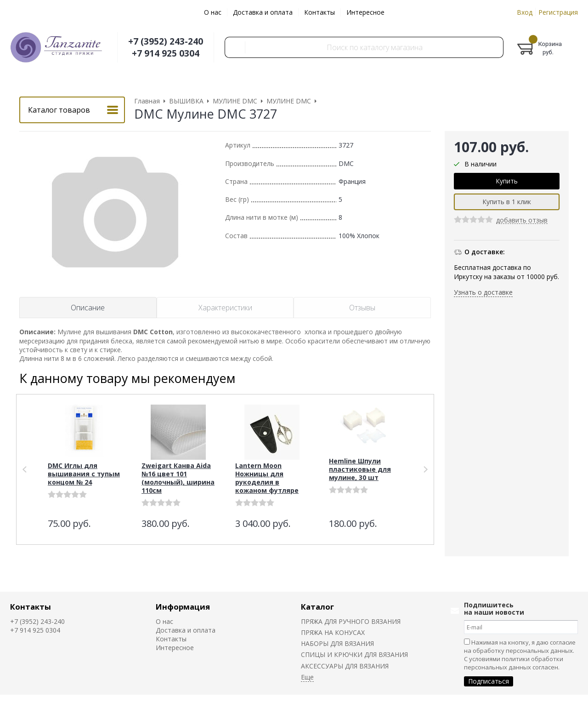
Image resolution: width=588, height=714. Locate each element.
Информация (183, 607)
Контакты (319, 12)
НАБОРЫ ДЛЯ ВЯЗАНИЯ (337, 643)
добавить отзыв (522, 220)
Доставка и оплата (263, 12)
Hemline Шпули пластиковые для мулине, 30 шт (360, 469)
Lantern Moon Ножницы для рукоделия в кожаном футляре (267, 478)
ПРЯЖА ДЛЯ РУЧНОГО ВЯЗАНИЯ (351, 621)
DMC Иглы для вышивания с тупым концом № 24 (84, 474)
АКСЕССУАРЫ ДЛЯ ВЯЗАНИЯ (345, 666)
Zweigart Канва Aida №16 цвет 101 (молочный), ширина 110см (178, 478)
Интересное (365, 12)
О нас (213, 12)
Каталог (317, 607)
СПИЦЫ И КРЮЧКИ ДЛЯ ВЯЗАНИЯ (354, 654)
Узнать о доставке (483, 292)
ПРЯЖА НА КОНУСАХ (333, 632)
